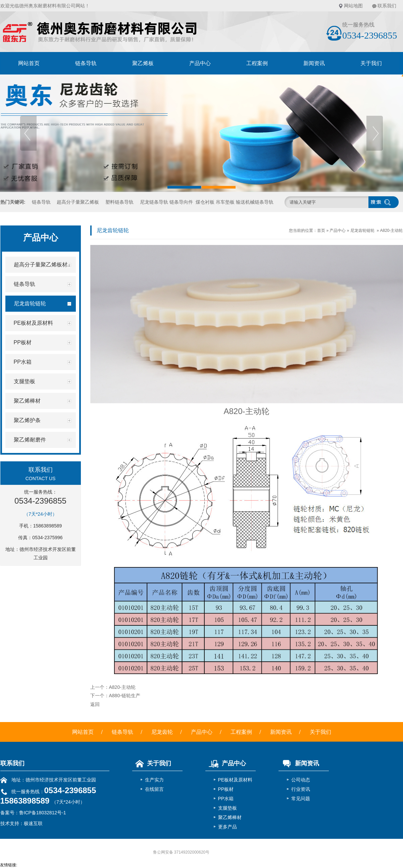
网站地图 (353, 6)
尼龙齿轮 (162, 732)
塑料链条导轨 (119, 202)
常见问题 (301, 799)
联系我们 (387, 6)
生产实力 (154, 780)
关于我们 (371, 63)
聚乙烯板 (143, 63)
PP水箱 (226, 799)
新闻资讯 (314, 63)
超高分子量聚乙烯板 (78, 202)
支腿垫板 (228, 808)
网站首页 (29, 63)
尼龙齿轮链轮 (362, 231)
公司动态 (301, 780)
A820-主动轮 (391, 231)
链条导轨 (86, 63)
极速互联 (33, 823)
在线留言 (154, 789)
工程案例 (257, 63)
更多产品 (228, 827)
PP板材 (226, 789)
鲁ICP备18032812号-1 (43, 813)
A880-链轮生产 (125, 696)
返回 (95, 704)
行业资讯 (301, 789)
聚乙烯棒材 (230, 817)
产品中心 (200, 63)
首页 (321, 231)
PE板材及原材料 (235, 780)
